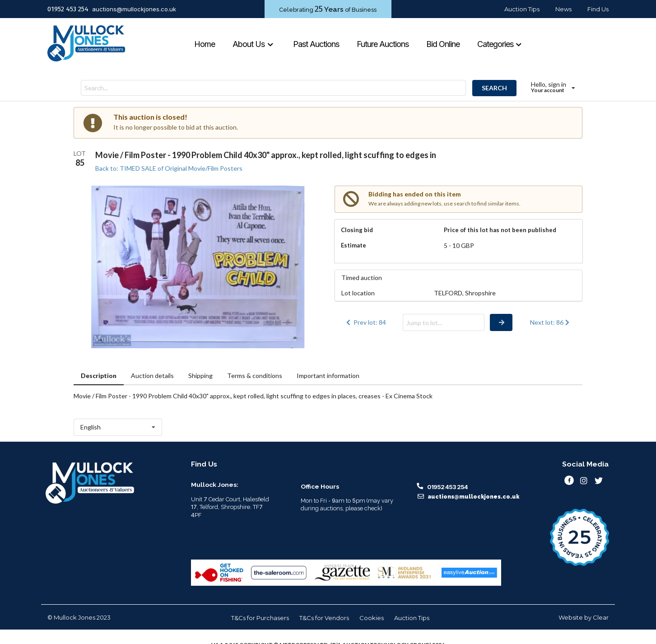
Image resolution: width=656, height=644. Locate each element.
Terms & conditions (255, 376)
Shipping (200, 376)
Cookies (372, 618)
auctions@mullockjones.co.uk (134, 9)
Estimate (354, 245)
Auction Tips (522, 9)
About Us (253, 44)
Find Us (598, 9)
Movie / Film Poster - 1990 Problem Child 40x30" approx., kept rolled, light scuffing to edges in (266, 155)
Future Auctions (383, 44)
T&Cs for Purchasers (260, 618)
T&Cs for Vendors (324, 618)
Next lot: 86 (551, 322)
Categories (500, 44)
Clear (601, 617)
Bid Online (443, 44)
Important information (328, 376)
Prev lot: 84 (365, 322)
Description (99, 376)
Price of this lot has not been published (500, 230)
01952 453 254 (68, 9)
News (563, 9)
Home (205, 44)
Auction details (152, 376)
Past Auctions (316, 44)
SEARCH (494, 88)
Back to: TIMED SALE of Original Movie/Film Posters (169, 168)
